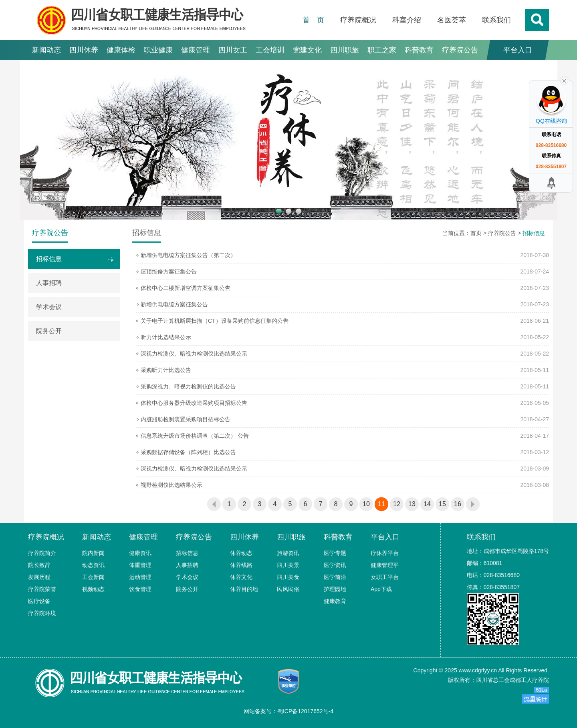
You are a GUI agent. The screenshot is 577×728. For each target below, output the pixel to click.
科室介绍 (407, 20)
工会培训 (270, 50)
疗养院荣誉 (42, 589)
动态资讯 (93, 565)
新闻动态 (46, 50)
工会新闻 (93, 577)
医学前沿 (335, 577)
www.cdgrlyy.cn (478, 670)
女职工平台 (385, 577)
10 (366, 504)
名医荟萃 (452, 20)
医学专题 (335, 553)
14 (427, 504)
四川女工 (233, 50)
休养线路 (241, 565)
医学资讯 (335, 565)
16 (458, 504)
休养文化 (241, 577)
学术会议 (49, 307)
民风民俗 (288, 589)
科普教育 (419, 50)
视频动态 (93, 589)
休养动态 (241, 553)
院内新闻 (93, 553)
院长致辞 (39, 565)
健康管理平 (385, 565)
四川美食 (288, 577)
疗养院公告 (460, 50)
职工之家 (382, 50)
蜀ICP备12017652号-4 (305, 711)
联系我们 (496, 20)
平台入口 (518, 50)
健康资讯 (140, 553)
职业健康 (158, 50)
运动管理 (140, 577)
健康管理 (196, 50)
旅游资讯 (288, 553)
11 (381, 504)
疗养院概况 (358, 20)
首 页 (313, 20)
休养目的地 (244, 589)
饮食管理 (140, 589)
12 (397, 504)
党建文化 (307, 50)
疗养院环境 (42, 613)
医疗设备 (39, 601)
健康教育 (335, 601)
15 (442, 504)
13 (412, 504)
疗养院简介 (42, 553)
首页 (476, 233)
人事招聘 (49, 283)
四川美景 (288, 565)
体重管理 (140, 565)
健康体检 (121, 50)
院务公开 (49, 331)
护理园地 (335, 589)
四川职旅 (345, 50)
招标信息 (49, 259)
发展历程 (39, 577)
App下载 (381, 589)
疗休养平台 (385, 553)
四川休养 (84, 50)
